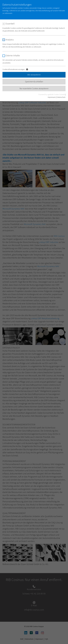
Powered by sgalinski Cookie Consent (52, 94)
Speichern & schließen (34, 82)
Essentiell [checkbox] (10, 24)
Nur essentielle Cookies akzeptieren (34, 88)
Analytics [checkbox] (10, 40)
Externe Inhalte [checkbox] (13, 55)
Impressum (52, 97)
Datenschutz (61, 97)
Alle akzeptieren (34, 75)
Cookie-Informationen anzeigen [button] (16, 70)
